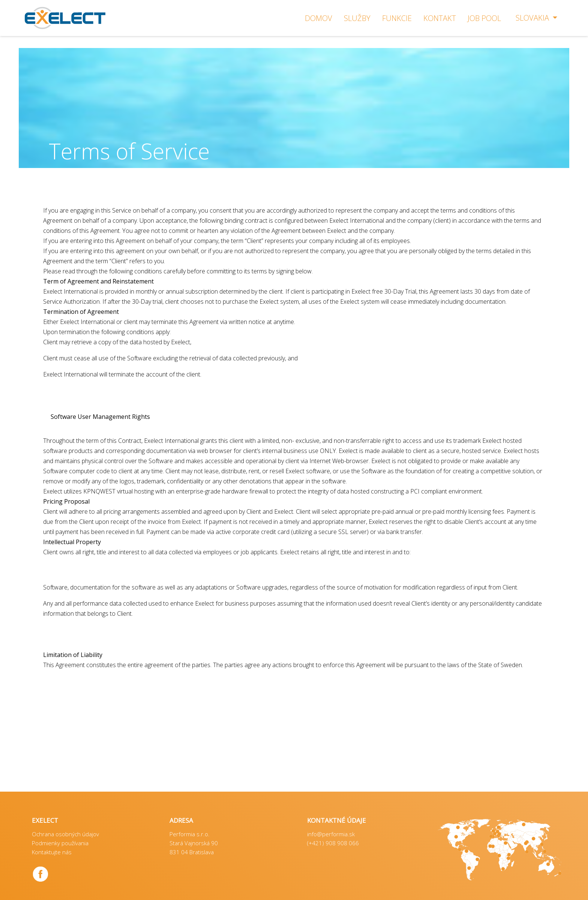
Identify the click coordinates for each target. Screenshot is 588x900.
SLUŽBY (357, 18)
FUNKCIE (397, 18)
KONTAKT (440, 18)
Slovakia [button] (533, 18)
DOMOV (319, 18)
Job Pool (484, 18)
